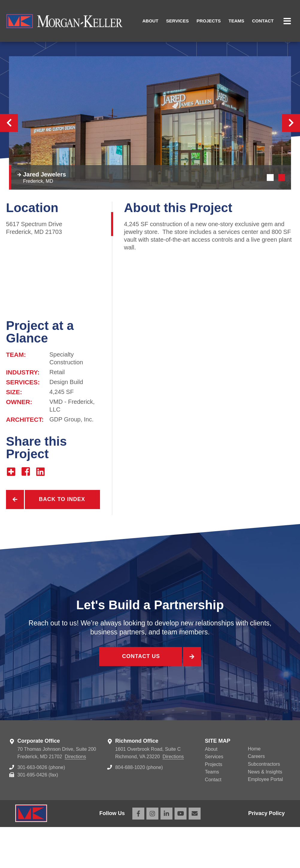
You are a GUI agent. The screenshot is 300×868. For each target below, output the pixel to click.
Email (195, 855)
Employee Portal (265, 821)
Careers (256, 798)
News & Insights (265, 813)
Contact (263, 21)
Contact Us (140, 699)
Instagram (152, 855)
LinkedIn (166, 855)
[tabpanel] (150, 164)
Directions (75, 798)
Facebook (138, 855)
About (150, 21)
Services (178, 21)
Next (291, 164)
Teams (236, 21)
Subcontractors (264, 805)
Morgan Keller (64, 21)
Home (254, 790)
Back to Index (62, 540)
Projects (209, 21)
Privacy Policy (266, 854)
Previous (9, 164)
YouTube (181, 855)
